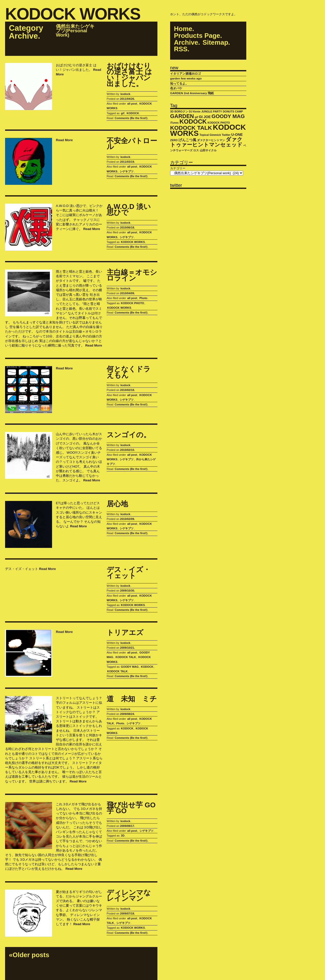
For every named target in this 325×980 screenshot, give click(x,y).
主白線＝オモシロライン (132, 275)
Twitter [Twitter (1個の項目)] (226, 135)
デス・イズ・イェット (128, 573)
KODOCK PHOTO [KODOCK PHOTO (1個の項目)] (219, 123)
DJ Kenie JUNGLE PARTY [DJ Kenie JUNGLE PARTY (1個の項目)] (205, 111)
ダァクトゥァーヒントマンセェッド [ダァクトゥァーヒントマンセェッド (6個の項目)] (206, 142)
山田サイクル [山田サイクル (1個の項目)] (208, 150)
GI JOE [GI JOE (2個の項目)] (205, 117)
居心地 (117, 504)
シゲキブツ (127, 171)
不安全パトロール (132, 144)
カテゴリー (178, 168)
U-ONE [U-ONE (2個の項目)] (237, 135)
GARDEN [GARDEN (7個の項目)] (182, 116)
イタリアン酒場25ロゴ (185, 73)
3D (123, 836)
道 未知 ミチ (132, 699)
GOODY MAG (130, 667)
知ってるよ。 (179, 83)
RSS (181, 49)
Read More (64, 140)
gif (123, 113)
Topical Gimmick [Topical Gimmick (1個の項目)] (210, 135)
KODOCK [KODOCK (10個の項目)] (193, 121)
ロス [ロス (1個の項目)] (196, 150)
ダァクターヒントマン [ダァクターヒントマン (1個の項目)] (211, 140)
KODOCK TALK (126, 657)
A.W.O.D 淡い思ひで (129, 210)
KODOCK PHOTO (132, 303)
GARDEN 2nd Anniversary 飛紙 (192, 93)
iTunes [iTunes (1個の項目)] (174, 123)
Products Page (197, 36)
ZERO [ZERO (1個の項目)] (174, 140)
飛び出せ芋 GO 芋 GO (131, 808)
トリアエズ (125, 633)
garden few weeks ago (186, 78)
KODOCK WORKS (73, 15)
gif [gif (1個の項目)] (196, 117)
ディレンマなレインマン (129, 896)
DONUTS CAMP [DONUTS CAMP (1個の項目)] (233, 111)
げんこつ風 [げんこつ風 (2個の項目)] (187, 140)
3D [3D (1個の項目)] (172, 111)
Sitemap (215, 43)
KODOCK (133, 113)
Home (183, 29)
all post (132, 104)
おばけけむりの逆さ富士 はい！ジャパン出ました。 (129, 75)
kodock (126, 94)
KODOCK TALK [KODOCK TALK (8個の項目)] (191, 128)
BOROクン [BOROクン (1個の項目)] (181, 111)
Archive (186, 43)
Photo (143, 298)
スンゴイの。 (129, 435)
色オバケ (176, 88)
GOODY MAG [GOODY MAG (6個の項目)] (228, 116)
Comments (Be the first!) (131, 118)
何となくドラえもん (129, 372)
